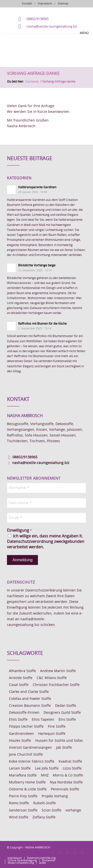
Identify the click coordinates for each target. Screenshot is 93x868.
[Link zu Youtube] (82, 853)
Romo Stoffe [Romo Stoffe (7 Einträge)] (19, 803)
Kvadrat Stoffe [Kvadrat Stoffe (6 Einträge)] (70, 762)
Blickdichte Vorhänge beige (37, 265)
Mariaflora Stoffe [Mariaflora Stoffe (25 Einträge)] (23, 775)
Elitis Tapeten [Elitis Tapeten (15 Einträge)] (43, 720)
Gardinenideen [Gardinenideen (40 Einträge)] (21, 734)
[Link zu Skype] (75, 853)
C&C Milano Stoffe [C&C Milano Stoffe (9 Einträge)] (52, 678)
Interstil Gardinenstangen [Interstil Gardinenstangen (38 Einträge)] (30, 748)
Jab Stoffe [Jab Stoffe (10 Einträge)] (64, 748)
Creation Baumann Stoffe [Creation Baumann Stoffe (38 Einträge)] (30, 706)
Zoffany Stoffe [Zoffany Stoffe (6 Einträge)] (44, 817)
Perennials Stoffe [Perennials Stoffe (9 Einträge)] (65, 789)
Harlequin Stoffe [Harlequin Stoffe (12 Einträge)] (52, 734)
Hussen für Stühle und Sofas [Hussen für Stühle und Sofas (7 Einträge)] (59, 741)
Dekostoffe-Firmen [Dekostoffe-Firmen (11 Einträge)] (24, 713)
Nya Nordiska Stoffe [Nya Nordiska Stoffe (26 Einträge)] (66, 782)
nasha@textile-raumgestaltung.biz (52, 27)
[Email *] (46, 518)
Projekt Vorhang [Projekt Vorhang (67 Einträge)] (55, 796)
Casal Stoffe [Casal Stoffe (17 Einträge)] (19, 685)
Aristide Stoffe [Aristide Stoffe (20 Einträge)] (21, 678)
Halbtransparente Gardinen (37, 187)
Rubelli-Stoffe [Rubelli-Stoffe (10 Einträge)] (45, 803)
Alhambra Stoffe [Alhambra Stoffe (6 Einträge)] (22, 671)
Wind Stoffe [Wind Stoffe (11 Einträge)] (19, 817)
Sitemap (63, 4)
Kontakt (27, 4)
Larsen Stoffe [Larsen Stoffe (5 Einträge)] (20, 769)
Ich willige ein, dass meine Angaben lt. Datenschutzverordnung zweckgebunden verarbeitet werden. (46, 542)
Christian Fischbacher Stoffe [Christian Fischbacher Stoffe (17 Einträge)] (56, 685)
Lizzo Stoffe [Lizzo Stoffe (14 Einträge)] (72, 769)
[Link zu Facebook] (53, 853)
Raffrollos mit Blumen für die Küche (42, 324)
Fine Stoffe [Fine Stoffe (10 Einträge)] (57, 727)
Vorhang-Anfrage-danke (33, 74)
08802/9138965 (38, 19)
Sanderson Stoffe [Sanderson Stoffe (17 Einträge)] (23, 810)
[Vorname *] (46, 488)
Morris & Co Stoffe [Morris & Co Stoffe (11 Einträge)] (68, 775)
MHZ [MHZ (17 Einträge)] (45, 775)
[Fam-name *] (46, 503)
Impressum (45, 4)
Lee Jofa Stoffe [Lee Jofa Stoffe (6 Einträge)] (47, 769)
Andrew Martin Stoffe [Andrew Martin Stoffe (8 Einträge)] (58, 671)
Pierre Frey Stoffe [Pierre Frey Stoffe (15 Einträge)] (23, 796)
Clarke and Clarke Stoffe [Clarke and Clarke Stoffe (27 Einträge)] (29, 692)
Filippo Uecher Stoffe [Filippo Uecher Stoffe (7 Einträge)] (26, 727)
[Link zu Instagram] (60, 853)
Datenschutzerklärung (44, 590)
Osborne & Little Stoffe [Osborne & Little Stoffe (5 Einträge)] (28, 789)
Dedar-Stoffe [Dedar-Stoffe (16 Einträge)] (66, 706)
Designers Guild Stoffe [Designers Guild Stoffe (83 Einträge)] (62, 713)
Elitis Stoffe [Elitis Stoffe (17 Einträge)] (18, 720)
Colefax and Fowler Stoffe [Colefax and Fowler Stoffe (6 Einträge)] (30, 699)
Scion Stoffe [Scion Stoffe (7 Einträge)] (51, 810)
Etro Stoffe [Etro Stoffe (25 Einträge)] (67, 720)
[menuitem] (15, 858)
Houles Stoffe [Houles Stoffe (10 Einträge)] (20, 741)
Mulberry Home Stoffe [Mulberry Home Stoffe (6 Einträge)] (27, 782)
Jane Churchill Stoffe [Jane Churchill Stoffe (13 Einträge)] (26, 755)
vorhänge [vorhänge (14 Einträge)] (73, 810)
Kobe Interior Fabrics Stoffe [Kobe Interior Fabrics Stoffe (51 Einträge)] (32, 762)
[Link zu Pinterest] (67, 853)
